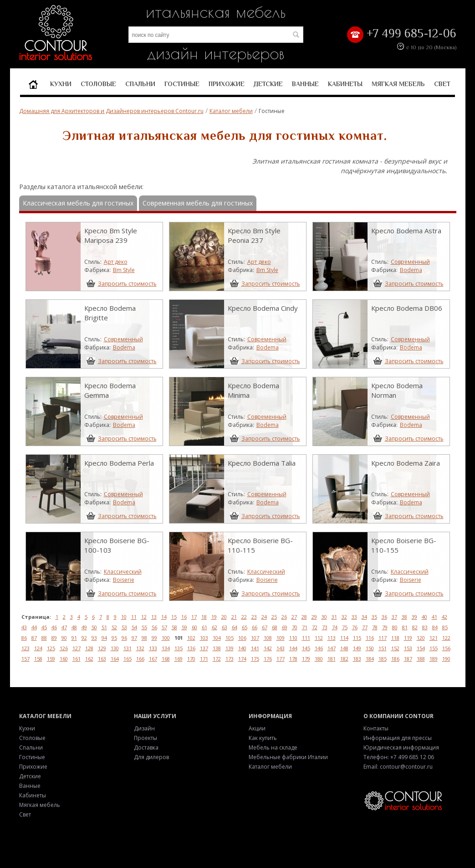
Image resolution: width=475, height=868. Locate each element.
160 (64, 659)
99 (154, 638)
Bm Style (124, 270)
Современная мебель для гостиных (198, 203)
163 (102, 659)
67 (265, 627)
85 (445, 627)
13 (154, 617)
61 (204, 627)
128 (89, 648)
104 (217, 638)
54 (134, 627)
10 (124, 617)
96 (124, 638)
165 (128, 659)
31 (334, 617)
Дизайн (144, 728)
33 (354, 617)
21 (234, 617)
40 (424, 617)
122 (446, 638)
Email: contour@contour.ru (398, 767)
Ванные (305, 84)
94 (104, 638)
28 (304, 617)
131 (128, 648)
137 (204, 648)
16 (184, 617)
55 (144, 627)
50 (94, 627)
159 (51, 659)
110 (293, 638)
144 (293, 648)
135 (179, 648)
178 (293, 659)
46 (54, 627)
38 (404, 617)
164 (115, 659)
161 (77, 659)
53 (124, 627)
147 (332, 648)
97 (134, 638)
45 (44, 627)
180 (319, 659)
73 (325, 627)
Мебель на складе (273, 747)
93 (94, 638)
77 (365, 627)
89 (54, 638)
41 (434, 617)
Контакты (376, 728)
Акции (257, 728)
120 (421, 638)
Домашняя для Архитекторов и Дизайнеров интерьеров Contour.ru (111, 111)
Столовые (98, 84)
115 (357, 638)
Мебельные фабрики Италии (288, 757)
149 (357, 648)
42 (444, 617)
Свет (442, 84)
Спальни (140, 84)
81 (405, 627)
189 (434, 659)
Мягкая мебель (398, 84)
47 (64, 627)
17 (194, 617)
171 (204, 659)
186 (395, 659)
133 (153, 648)
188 (421, 659)
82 (415, 627)
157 (26, 659)
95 (114, 638)
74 (335, 627)
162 (89, 659)
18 (204, 617)
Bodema (411, 270)
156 (446, 648)
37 (394, 617)
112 (319, 638)
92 (84, 638)
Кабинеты (345, 84)
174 (242, 659)
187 (408, 659)
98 (144, 638)
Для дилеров (151, 757)
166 (140, 659)
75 (345, 627)
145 (306, 648)
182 (344, 659)
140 (242, 648)
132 (140, 648)
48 (74, 627)
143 (281, 648)
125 (51, 648)
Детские (268, 84)
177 (281, 659)
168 (166, 659)
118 (395, 638)
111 (306, 638)
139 (230, 648)
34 (364, 617)
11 (134, 617)
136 (191, 648)
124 (38, 648)
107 (255, 638)
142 (268, 648)
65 (245, 627)
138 (217, 648)
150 (370, 648)
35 (374, 617)
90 (64, 638)
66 (255, 627)
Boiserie (124, 580)
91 (74, 638)
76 (355, 627)
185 (383, 659)
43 (24, 627)
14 (164, 617)
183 (357, 659)
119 (408, 638)
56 (154, 627)
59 (184, 627)
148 (344, 648)
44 (34, 627)
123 (26, 648)
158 (38, 659)
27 (294, 617)
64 (235, 627)
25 (274, 617)
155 (434, 648)
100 (166, 638)
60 (194, 627)
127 (77, 648)
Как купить (263, 738)
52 (114, 627)
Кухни (61, 84)
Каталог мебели (231, 111)
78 (375, 627)
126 (64, 648)
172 (217, 659)
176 (268, 659)
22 (244, 617)
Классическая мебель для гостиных (78, 203)
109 (281, 638)
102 (191, 638)
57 (164, 627)
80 (395, 627)
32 (344, 617)
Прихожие (227, 84)
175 (255, 659)
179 (306, 659)
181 (332, 659)
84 (435, 627)
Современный (410, 262)
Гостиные (182, 84)
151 (383, 648)
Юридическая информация (401, 747)
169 (179, 659)
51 (104, 627)
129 (102, 648)
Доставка (146, 747)
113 (332, 638)
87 (34, 638)
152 (395, 648)
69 (285, 627)
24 (264, 617)
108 (268, 638)
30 (324, 617)
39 (414, 617)
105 (230, 638)
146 (319, 648)
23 (254, 617)
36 (384, 617)
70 (295, 627)
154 (421, 648)
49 (84, 627)
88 (44, 638)
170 (191, 659)
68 (275, 627)
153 (408, 648)
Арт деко (116, 262)
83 (425, 627)
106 (242, 638)
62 (215, 627)
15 (174, 617)
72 (315, 627)
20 (224, 617)
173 (230, 659)
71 (305, 627)
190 (446, 659)
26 (284, 617)
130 (115, 648)
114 (344, 638)
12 (144, 617)
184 (370, 659)
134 (166, 648)
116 (370, 638)
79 (385, 627)
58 (174, 627)
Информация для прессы (398, 738)
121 (434, 638)
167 (153, 659)
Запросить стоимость (127, 283)
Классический (123, 572)
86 (24, 638)
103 (204, 638)
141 (255, 648)
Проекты (146, 738)
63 (225, 627)
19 (214, 617)
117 (383, 638)
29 (314, 617)
